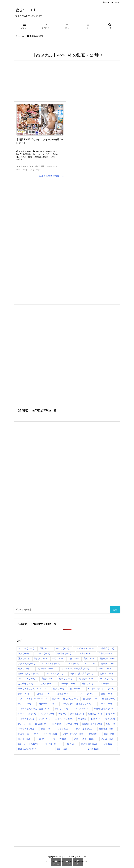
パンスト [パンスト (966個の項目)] (47, 714)
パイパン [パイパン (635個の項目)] (51, 744)
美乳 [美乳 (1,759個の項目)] (47, 679)
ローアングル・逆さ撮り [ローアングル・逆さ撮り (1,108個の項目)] (76, 704)
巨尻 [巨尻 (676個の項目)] (109, 734)
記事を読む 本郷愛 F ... (52, 176)
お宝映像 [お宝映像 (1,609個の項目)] (26, 684)
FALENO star (52, 151)
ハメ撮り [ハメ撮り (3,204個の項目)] (85, 653)
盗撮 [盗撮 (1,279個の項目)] (106, 694)
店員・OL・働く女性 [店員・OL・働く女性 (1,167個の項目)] (65, 699)
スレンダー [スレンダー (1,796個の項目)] (27, 679)
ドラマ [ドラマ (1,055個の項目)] (105, 704)
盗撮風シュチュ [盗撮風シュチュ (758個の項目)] (92, 724)
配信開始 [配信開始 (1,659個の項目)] (86, 679)
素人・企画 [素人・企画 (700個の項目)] (84, 729)
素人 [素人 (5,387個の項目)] (23, 653)
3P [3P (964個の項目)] (62, 714)
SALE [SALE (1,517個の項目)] (106, 684)
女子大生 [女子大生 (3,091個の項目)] (106, 653)
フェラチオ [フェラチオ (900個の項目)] (26, 719)
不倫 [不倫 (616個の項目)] (70, 744)
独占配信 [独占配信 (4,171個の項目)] (64, 653)
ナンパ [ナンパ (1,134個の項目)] (25, 704)
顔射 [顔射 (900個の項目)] (111, 714)
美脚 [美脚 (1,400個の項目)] (23, 694)
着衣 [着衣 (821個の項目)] (110, 719)
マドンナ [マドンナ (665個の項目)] (60, 739)
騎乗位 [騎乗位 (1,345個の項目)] (43, 694)
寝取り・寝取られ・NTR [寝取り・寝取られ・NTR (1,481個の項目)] (33, 689)
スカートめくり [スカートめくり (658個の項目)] (84, 739)
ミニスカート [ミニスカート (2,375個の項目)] (51, 663)
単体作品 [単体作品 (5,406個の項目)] (107, 648)
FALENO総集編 (23, 154)
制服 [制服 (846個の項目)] (96, 719)
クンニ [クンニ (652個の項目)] (107, 739)
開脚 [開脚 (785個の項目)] (57, 724)
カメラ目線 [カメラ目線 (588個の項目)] (89, 744)
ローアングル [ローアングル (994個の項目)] (27, 714)
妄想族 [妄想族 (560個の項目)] (93, 749)
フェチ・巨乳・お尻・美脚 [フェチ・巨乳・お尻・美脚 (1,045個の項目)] (34, 709)
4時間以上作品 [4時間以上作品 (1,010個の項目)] (104, 709)
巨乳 (30, 157)
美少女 (19, 159)
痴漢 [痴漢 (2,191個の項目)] (23, 668)
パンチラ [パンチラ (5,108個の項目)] (43, 653)
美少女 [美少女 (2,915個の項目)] (40, 658)
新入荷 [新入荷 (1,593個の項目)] (47, 684)
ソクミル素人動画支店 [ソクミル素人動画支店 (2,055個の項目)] (75, 668)
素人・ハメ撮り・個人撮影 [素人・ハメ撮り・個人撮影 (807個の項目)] (33, 724)
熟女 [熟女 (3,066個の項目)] (23, 658)
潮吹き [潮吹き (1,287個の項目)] (64, 694)
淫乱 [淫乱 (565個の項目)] (62, 749)
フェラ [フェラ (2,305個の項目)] (73, 663)
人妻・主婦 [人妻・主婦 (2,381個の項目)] (27, 663)
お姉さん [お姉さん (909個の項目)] (95, 714)
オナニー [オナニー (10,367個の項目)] (26, 648)
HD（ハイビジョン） (41, 154)
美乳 (53, 157)
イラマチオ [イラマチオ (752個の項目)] (26, 729)
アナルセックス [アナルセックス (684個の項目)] (73, 734)
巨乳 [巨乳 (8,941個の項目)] (45, 648)
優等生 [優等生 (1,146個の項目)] (109, 699)
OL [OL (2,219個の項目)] (90, 663)
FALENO (40, 151)
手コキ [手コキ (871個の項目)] (45, 719)
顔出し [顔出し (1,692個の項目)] (66, 679)
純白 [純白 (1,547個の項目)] (87, 684)
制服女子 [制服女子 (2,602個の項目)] (107, 658)
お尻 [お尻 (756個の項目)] (111, 724)
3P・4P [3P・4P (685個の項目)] (51, 734)
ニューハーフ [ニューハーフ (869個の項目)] (64, 719)
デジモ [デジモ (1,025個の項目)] (61, 709)
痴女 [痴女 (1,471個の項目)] (59, 689)
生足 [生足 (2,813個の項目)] (57, 658)
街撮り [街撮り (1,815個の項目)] (106, 674)
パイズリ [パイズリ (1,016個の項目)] (81, 709)
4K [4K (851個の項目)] (82, 719)
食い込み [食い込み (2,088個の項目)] (45, 668)
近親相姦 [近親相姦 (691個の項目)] (106, 729)
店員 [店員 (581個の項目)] (108, 744)
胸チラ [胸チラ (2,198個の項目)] (107, 663)
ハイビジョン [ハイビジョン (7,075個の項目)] (84, 648)
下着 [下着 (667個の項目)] (42, 739)
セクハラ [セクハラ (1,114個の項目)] (46, 704)
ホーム (21, 36)
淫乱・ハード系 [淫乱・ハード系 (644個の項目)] (28, 744)
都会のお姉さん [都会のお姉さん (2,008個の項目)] (29, 674)
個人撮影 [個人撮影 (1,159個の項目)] (90, 699)
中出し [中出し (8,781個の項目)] (62, 648)
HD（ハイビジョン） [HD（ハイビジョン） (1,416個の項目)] (101, 689)
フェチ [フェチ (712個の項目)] (63, 729)
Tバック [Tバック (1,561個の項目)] (68, 684)
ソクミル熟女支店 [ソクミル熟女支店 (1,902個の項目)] (82, 674)
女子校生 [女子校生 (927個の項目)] (77, 714)
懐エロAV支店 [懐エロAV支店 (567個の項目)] (27, 749)
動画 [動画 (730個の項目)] (46, 729)
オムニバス (21, 157)
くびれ (55, 154)
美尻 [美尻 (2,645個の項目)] (89, 658)
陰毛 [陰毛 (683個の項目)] (93, 734)
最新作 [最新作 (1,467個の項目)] (76, 689)
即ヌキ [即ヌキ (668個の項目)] (24, 739)
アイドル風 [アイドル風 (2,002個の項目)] (55, 674)
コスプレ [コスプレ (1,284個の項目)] (86, 694)
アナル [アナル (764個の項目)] (72, 724)
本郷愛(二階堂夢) (42, 157)
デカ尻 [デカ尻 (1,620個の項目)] (107, 679)
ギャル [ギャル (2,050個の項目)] (104, 668)
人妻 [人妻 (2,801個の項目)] (73, 658)
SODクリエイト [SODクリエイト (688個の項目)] (28, 734)
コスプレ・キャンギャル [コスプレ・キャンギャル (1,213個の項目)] (33, 699)
